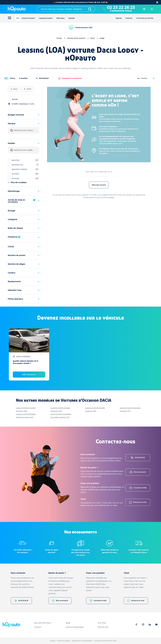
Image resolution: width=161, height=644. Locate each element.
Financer (129, 18)
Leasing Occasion (46, 18)
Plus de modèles (17, 182)
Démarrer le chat (138, 502)
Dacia (92, 38)
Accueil (59, 38)
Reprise (119, 18)
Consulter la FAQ (138, 488)
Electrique (61, 18)
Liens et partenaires (75, 627)
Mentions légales (64, 641)
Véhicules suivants (99, 185)
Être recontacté (138, 472)
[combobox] (66, 9)
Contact (38, 627)
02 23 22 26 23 (121, 7)
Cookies (52, 641)
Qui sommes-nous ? (43, 623)
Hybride (72, 18)
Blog (68, 623)
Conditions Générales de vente (105, 641)
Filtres (10, 78)
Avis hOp (102, 623)
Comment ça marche (145, 18)
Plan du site (103, 627)
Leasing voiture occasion (76, 38)
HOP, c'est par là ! (29, 375)
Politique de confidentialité (82, 641)
